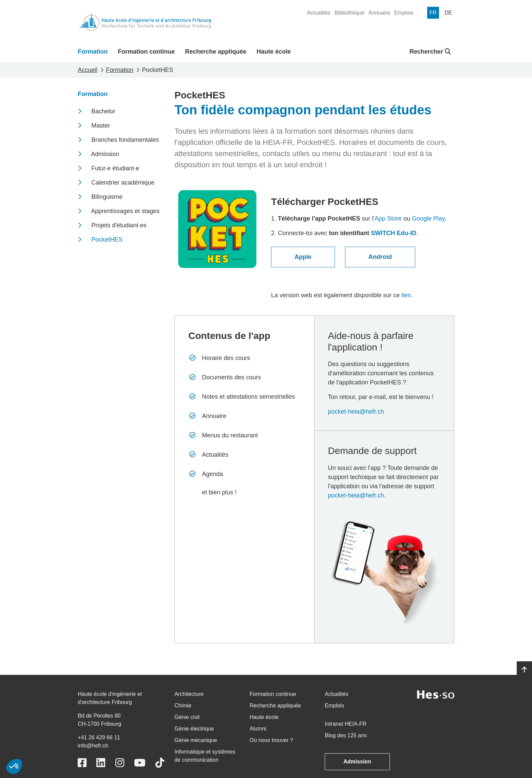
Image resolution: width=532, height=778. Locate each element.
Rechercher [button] (430, 52)
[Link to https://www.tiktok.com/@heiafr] (160, 763)
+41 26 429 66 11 (99, 737)
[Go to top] (524, 670)
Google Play (428, 219)
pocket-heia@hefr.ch (356, 412)
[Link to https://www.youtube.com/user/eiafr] (140, 763)
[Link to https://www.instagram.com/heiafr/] (120, 763)
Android (380, 257)
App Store (388, 219)
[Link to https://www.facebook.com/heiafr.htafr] (82, 763)
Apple (303, 257)
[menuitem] (318, 13)
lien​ (406, 295)
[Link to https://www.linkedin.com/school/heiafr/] (101, 763)
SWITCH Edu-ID (394, 233)
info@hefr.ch (93, 746)
